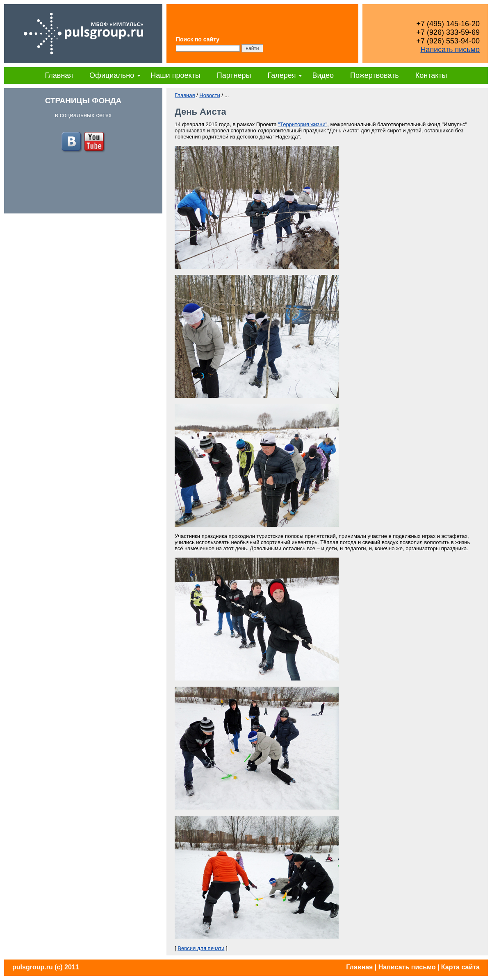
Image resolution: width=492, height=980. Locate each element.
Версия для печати (201, 948)
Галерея (281, 75)
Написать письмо (450, 50)
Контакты (431, 75)
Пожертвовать (375, 75)
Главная (59, 75)
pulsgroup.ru (33, 967)
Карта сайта (460, 967)
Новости (210, 95)
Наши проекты (175, 75)
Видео (323, 75)
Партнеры (234, 75)
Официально (112, 75)
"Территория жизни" (303, 124)
